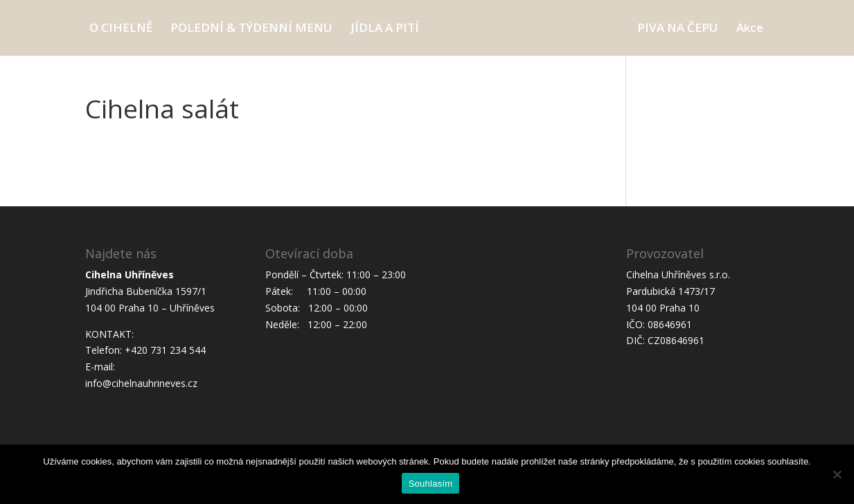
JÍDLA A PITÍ (385, 29)
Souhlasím (431, 484)
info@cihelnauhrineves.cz (141, 383)
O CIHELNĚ (121, 29)
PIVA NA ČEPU (678, 29)
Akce (750, 29)
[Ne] (837, 474)
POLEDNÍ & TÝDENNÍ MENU (251, 29)
